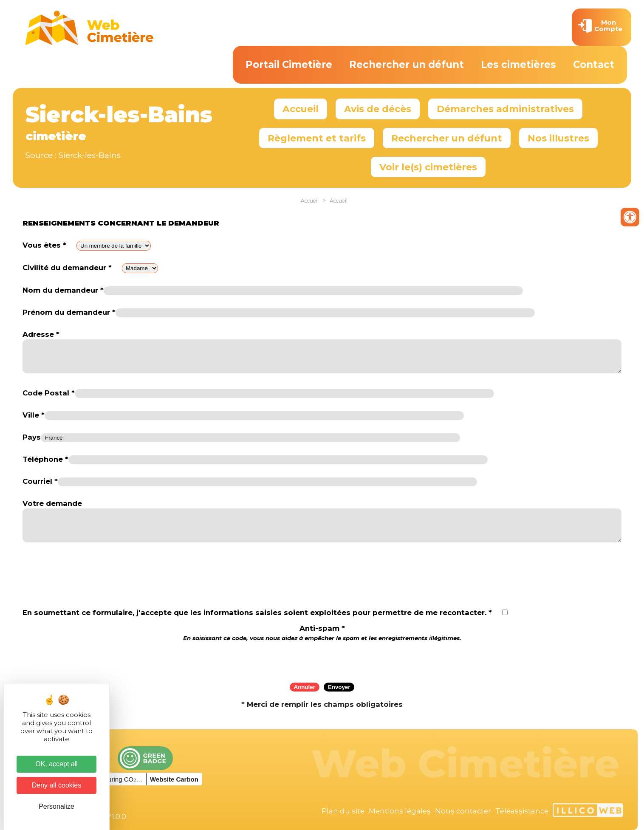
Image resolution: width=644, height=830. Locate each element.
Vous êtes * (44, 245)
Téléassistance (522, 811)
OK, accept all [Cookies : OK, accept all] (56, 764)
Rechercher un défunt (407, 65)
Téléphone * (45, 459)
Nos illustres (558, 138)
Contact (594, 65)
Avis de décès (378, 109)
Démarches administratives (505, 109)
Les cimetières (518, 65)
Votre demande (52, 503)
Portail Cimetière (289, 65)
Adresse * (41, 334)
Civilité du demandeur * (67, 268)
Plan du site (343, 811)
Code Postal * (49, 393)
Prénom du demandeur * (69, 312)
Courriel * (40, 481)
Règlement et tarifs (317, 138)
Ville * (34, 415)
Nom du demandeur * (63, 290)
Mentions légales (400, 811)
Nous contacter (463, 811)
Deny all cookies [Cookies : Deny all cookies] (57, 785)
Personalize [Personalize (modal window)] (56, 806)
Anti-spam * (322, 633)
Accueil (301, 109)
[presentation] (322, 659)
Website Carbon (174, 779)
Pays (32, 437)
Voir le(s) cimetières (428, 167)
